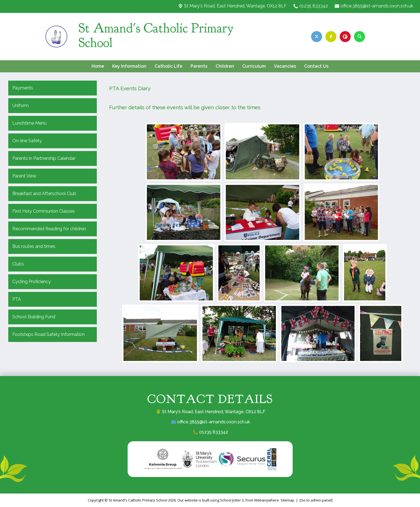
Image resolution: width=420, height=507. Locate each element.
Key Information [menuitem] (129, 66)
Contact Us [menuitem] (316, 66)
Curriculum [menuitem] (254, 66)
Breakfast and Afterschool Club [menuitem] (44, 194)
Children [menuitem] (225, 66)
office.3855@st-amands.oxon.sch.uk (377, 6)
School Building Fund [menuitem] (34, 317)
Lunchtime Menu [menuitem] (29, 123)
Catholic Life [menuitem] (168, 66)
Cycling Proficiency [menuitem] (32, 282)
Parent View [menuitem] (24, 176)
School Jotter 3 (232, 500)
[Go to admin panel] (316, 500)
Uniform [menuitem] (20, 105)
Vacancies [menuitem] (285, 66)
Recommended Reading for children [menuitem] (49, 229)
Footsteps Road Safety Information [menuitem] (49, 334)
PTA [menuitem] (17, 299)
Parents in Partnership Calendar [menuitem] (44, 158)
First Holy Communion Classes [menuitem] (44, 211)
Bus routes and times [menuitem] (34, 246)
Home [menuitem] (98, 66)
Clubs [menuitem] (18, 264)
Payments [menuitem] (23, 88)
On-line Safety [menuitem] (27, 141)
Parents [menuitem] (199, 66)
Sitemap (287, 500)
